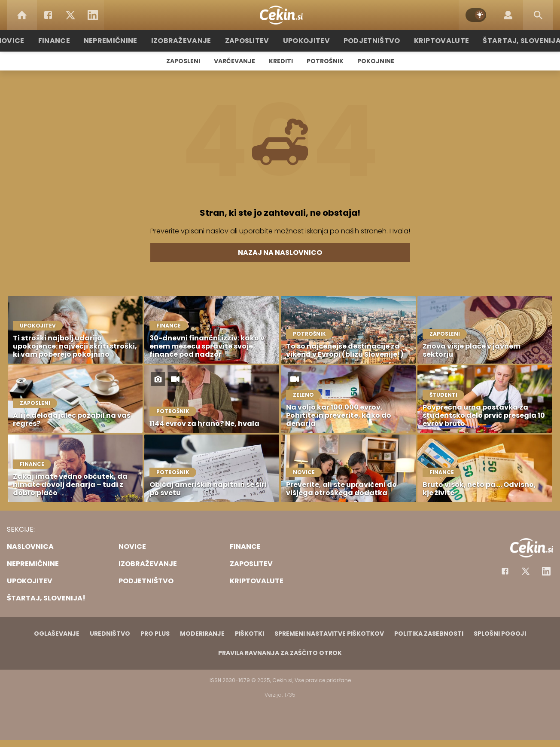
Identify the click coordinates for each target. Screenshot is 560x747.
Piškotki (250, 634)
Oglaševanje (57, 634)
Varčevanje (234, 61)
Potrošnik (325, 61)
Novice (30, 41)
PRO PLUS (155, 634)
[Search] (538, 15)
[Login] (508, 15)
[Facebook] (48, 15)
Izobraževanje (190, 41)
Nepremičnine (125, 41)
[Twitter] (70, 15)
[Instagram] (546, 571)
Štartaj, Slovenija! (506, 41)
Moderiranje (202, 634)
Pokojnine (376, 61)
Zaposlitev (251, 41)
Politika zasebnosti (429, 634)
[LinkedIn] (93, 15)
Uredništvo (110, 634)
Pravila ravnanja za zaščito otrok (280, 653)
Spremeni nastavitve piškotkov (329, 634)
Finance (72, 41)
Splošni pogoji (500, 634)
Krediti (281, 61)
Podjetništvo (367, 41)
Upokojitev (306, 41)
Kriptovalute (431, 41)
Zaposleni (183, 61)
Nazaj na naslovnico (280, 253)
